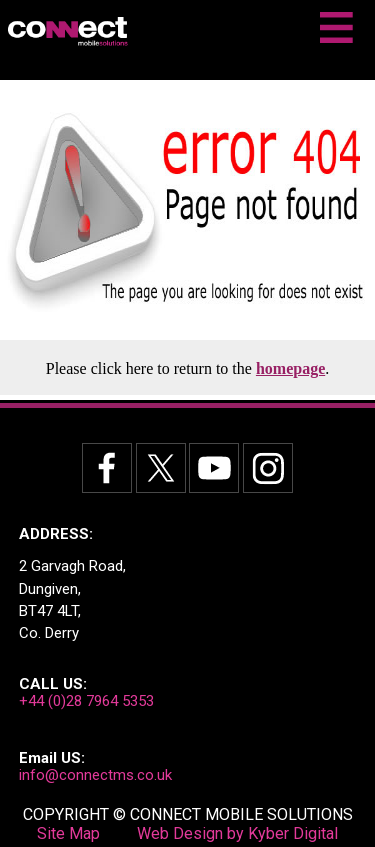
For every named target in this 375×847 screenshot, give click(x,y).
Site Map (68, 833)
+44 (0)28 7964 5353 (86, 701)
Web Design (180, 833)
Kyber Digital (293, 833)
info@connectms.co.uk (95, 775)
